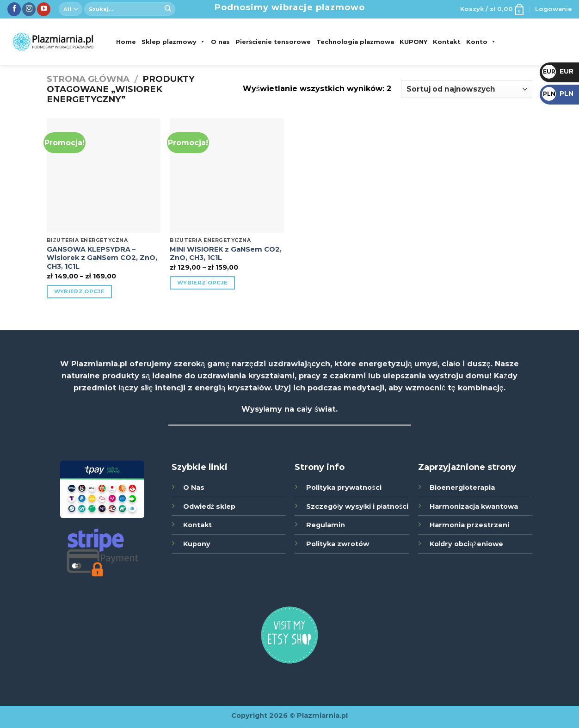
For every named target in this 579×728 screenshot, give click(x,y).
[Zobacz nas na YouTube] (44, 9)
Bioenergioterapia (462, 487)
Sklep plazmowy (173, 42)
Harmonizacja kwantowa (474, 506)
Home (126, 42)
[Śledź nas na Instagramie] (29, 9)
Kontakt (447, 42)
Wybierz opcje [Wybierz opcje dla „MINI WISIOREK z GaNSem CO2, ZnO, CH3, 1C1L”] (203, 283)
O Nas (194, 487)
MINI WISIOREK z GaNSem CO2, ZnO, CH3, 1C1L (226, 254)
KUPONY (413, 42)
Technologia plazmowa (355, 42)
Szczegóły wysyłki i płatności (357, 506)
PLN (558, 93)
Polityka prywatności (344, 487)
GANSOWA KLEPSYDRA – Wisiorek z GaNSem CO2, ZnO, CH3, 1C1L (102, 258)
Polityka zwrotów (338, 544)
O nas (220, 42)
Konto (481, 42)
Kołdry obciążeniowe (466, 544)
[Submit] (168, 9)
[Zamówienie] (467, 89)
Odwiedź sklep (209, 506)
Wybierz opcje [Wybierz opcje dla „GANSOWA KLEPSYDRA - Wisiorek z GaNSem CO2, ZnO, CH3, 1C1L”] (80, 291)
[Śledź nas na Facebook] (14, 9)
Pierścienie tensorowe (273, 42)
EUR (558, 71)
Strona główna (88, 79)
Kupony (197, 544)
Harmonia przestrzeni (469, 525)
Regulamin (326, 525)
